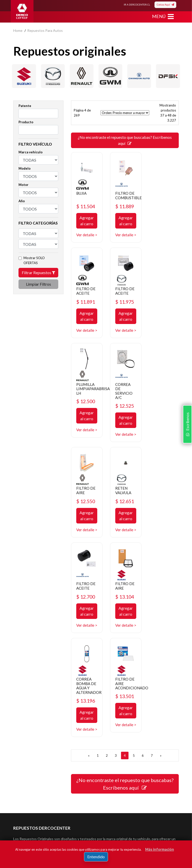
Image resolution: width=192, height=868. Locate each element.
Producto (26, 122)
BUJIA (82, 193)
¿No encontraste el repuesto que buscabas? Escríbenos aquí (125, 140)
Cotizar (105, 740)
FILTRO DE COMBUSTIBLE (129, 195)
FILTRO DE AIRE (86, 403)
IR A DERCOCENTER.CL (137, 5)
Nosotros (21, 718)
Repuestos (108, 718)
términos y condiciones (46, 822)
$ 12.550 (86, 414)
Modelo (24, 168)
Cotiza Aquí (165, 5)
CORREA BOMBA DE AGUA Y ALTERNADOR (128, 510)
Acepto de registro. (50, 822)
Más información (160, 849)
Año (22, 201)
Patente (25, 106)
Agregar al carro (87, 220)
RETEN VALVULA (123, 403)
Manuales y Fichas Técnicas (35, 748)
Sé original (108, 748)
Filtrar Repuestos (38, 273)
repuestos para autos (45, 30)
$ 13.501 (163, 519)
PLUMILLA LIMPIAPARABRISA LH (132, 297)
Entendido (96, 857)
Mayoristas (108, 755)
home (18, 30)
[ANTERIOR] (89, 587)
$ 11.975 (86, 306)
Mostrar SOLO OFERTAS (34, 260)
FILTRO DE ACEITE (163, 195)
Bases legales (24, 733)
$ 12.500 (125, 310)
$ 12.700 (163, 414)
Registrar (146, 815)
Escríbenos (187, 465)
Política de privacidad (30, 725)
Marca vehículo (30, 152)
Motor (23, 185)
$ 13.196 (125, 527)
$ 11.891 (163, 206)
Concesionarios (112, 733)
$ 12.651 (125, 414)
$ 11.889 (125, 206)
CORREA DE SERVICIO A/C (162, 299)
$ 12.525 (163, 314)
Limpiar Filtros (38, 284)
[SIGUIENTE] (161, 587)
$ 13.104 (86, 515)
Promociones (110, 725)
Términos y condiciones (32, 740)
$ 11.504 (86, 206)
